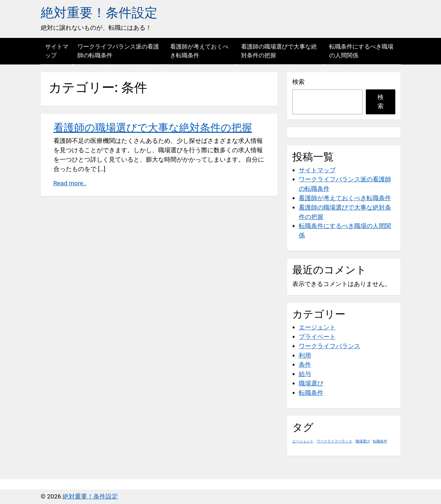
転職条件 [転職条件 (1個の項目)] (380, 441)
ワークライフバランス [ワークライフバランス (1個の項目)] (334, 441)
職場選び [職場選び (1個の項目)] (363, 441)
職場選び (311, 383)
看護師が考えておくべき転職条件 (199, 51)
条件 (305, 365)
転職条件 (311, 393)
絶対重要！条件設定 (99, 13)
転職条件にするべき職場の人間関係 (361, 51)
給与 (305, 374)
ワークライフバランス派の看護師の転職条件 (118, 51)
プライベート (317, 337)
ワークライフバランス (330, 346)
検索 (298, 82)
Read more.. (70, 183)
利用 (305, 355)
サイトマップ (57, 51)
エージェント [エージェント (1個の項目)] (303, 441)
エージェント (317, 327)
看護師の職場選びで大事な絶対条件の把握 (279, 51)
